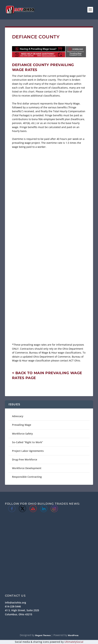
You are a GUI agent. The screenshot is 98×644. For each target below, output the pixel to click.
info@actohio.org (15, 603)
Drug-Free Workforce (25, 459)
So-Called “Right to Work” (28, 442)
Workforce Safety (22, 434)
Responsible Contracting (27, 477)
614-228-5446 (13, 606)
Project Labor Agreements (28, 451)
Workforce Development (27, 468)
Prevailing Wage (22, 425)
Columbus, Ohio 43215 (19, 614)
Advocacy (18, 416)
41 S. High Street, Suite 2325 (22, 610)
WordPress (73, 635)
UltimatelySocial (74, 642)
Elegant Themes (43, 635)
